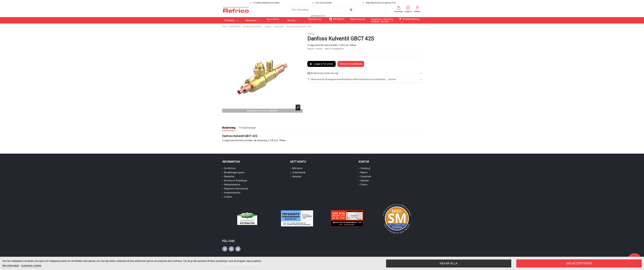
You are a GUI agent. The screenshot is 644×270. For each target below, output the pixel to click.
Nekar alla (449, 263)
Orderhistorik (299, 172)
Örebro (364, 185)
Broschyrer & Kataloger (236, 181)
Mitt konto (297, 168)
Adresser (297, 177)
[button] (253, 20)
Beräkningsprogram (234, 172)
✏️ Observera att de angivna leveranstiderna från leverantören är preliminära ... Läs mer (365, 79)
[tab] (365, 73)
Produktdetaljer (247, 128)
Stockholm (366, 177)
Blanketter (229, 177)
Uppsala (365, 181)
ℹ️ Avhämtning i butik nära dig (365, 73)
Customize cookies (31, 265)
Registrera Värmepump (236, 189)
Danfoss (311, 34)
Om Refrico (230, 168)
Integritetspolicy (232, 193)
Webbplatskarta (232, 185)
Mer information (11, 265)
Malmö (364, 172)
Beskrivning (229, 128)
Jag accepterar (579, 263)
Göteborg (365, 168)
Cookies (228, 197)
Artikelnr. (311, 49)
